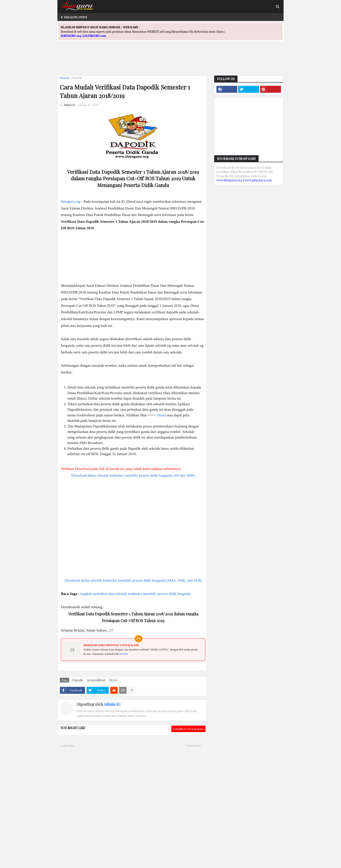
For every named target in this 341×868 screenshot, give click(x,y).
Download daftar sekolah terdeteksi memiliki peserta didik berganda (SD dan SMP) (133, 475)
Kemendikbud (96, 680)
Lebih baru (68, 746)
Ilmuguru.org (71, 202)
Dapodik (77, 78)
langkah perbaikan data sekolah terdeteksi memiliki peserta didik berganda (135, 594)
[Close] (280, 27)
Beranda (65, 78)
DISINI (124, 654)
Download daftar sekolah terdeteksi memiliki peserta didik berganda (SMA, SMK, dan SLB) (133, 580)
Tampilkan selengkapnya (188, 729)
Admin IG (112, 704)
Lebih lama (193, 746)
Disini (161, 415)
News (113, 680)
